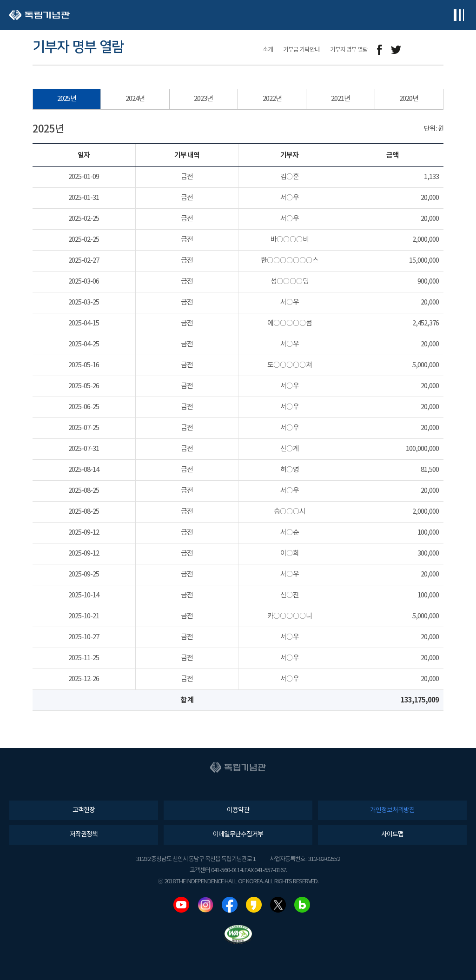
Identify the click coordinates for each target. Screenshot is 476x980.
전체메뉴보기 (459, 15)
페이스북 (230, 905)
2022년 (272, 99)
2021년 (340, 99)
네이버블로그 (302, 905)
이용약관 (238, 810)
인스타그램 (205, 905)
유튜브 (181, 905)
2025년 (67, 99)
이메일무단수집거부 (238, 834)
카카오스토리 (254, 905)
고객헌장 (84, 810)
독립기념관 (40, 15)
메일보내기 (417, 50)
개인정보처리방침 (392, 810)
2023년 (203, 99)
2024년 (135, 99)
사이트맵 (392, 834)
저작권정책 (84, 834)
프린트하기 (438, 50)
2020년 (409, 99)
